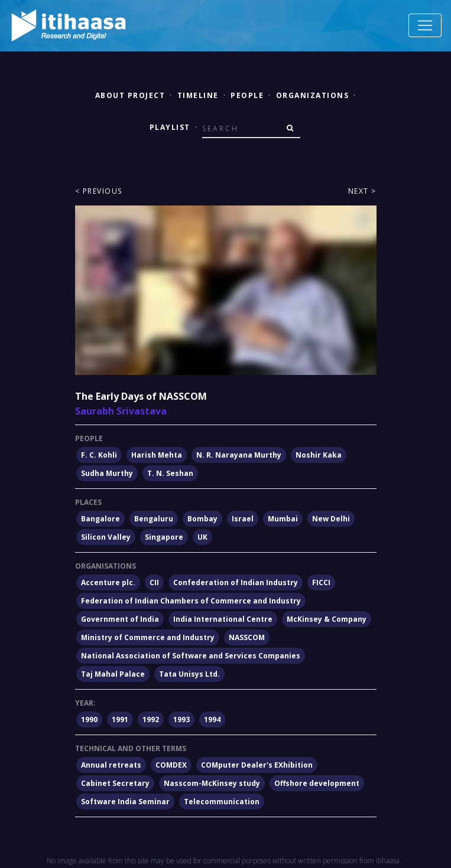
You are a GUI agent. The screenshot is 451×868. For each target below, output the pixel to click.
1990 (89, 719)
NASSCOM (247, 637)
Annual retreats (111, 765)
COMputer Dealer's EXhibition (257, 765)
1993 (181, 719)
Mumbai (283, 519)
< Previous (99, 191)
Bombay (202, 519)
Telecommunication (222, 802)
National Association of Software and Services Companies (191, 656)
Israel (243, 519)
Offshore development (317, 783)
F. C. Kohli (99, 455)
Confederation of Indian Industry (236, 583)
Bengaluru (154, 519)
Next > (362, 191)
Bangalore (100, 519)
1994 (212, 719)
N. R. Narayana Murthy (239, 455)
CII (154, 583)
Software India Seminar (125, 802)
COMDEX (171, 765)
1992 (151, 719)
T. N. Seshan (170, 473)
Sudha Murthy (107, 473)
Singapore (164, 537)
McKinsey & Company (327, 619)
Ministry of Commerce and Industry (148, 637)
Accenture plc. (108, 583)
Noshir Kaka (319, 455)
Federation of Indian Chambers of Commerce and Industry (191, 601)
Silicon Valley (106, 537)
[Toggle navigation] (425, 25)
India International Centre (223, 619)
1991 (120, 719)
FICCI (321, 583)
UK (202, 537)
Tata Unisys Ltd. (189, 674)
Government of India (120, 619)
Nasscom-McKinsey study (212, 783)
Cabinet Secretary (115, 783)
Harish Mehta (157, 455)
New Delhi (331, 519)
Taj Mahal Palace (113, 674)
